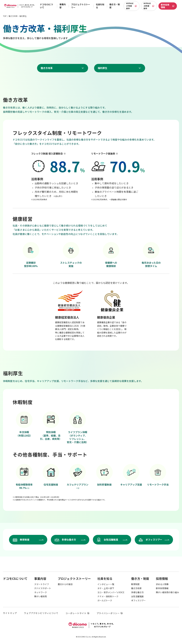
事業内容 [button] (63, 6)
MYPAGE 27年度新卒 (133, 6)
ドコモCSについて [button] (46, 6)
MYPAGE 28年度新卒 (150, 6)
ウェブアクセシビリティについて (41, 613)
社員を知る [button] (100, 6)
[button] (15, 579)
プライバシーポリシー (108, 613)
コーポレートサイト (76, 613)
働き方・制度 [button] (115, 6)
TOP (5, 16)
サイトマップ (10, 613)
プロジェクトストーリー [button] (81, 6)
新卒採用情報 (169, 6)
